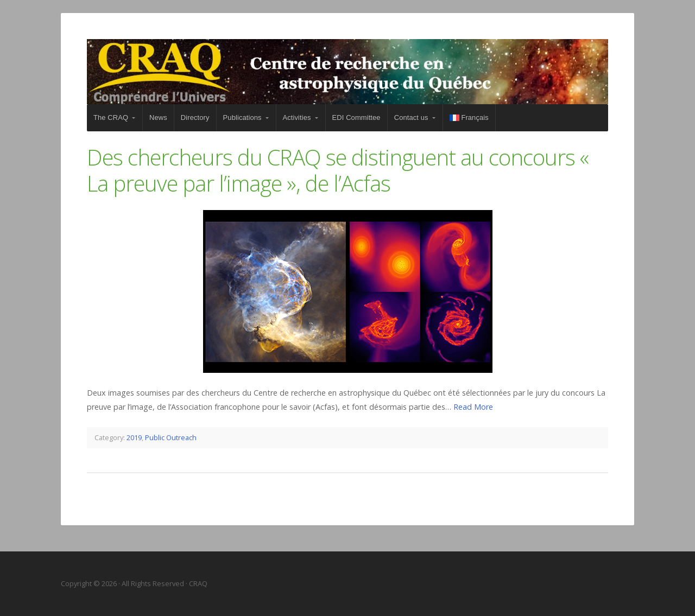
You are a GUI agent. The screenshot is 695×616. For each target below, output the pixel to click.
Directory (195, 118)
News (158, 118)
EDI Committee (356, 118)
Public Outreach (171, 437)
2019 (134, 437)
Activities (297, 118)
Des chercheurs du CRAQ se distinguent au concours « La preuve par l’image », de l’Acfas (338, 170)
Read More (473, 407)
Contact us (411, 118)
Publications (242, 118)
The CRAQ (111, 118)
